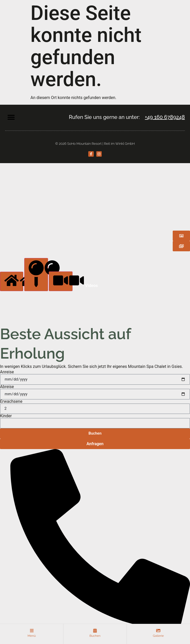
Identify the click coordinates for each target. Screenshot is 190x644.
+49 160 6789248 (165, 117)
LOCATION (15, 211)
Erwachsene (11, 401)
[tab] (12, 281)
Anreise (7, 372)
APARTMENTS (19, 188)
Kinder (6, 416)
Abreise (7, 387)
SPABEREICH (18, 199)
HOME (11, 176)
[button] (11, 117)
